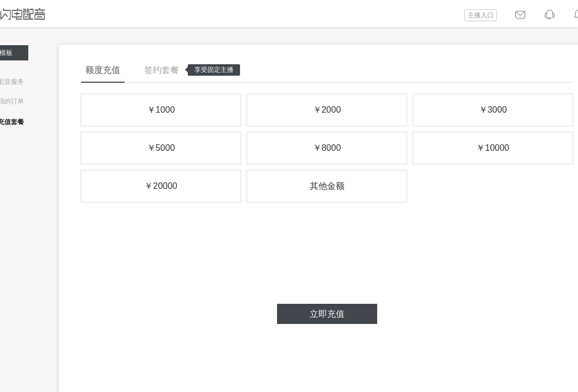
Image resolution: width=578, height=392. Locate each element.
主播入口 (481, 15)
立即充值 (327, 314)
